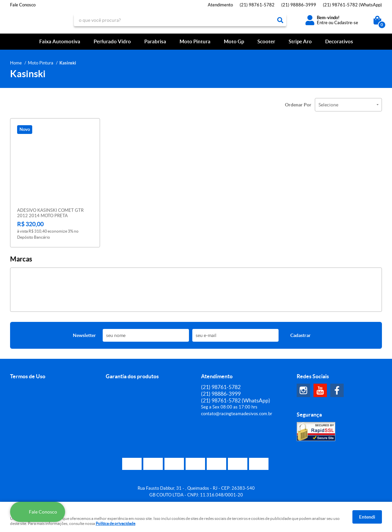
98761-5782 (257, 5)
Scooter (266, 41)
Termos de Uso (28, 376)
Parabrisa (155, 41)
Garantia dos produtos (132, 376)
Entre (322, 23)
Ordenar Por (298, 105)
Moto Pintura (195, 41)
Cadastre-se (346, 23)
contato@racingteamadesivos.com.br (237, 414)
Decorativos (339, 41)
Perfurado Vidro (112, 41)
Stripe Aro (300, 41)
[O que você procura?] (280, 20)
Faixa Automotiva (60, 41)
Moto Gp (234, 41)
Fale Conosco (23, 5)
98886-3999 (299, 5)
